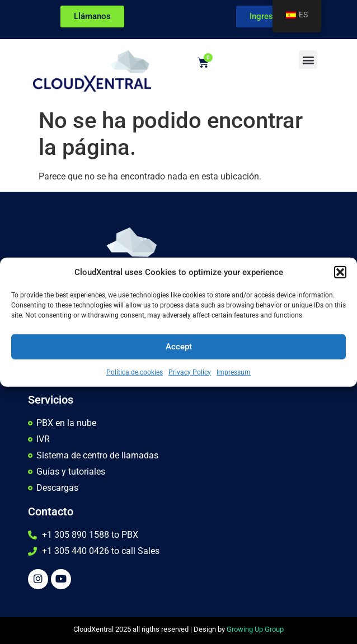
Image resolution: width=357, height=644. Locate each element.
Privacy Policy (190, 372)
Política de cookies (135, 372)
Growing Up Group (255, 629)
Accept (179, 347)
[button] (340, 272)
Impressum (234, 372)
